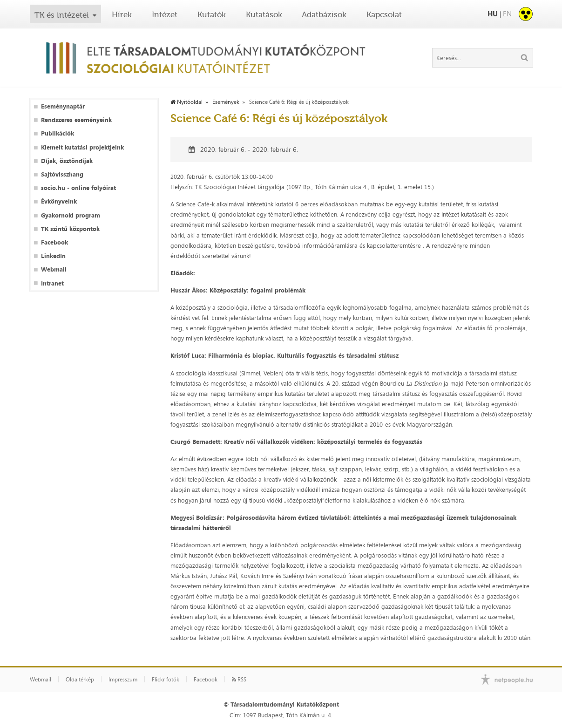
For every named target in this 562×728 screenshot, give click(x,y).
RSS (239, 680)
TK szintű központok (70, 229)
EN (507, 14)
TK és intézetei (62, 15)
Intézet (165, 14)
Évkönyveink (59, 201)
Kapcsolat (384, 14)
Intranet (52, 283)
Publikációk (58, 133)
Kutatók (212, 14)
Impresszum (123, 680)
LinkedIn (53, 256)
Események (226, 102)
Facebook (54, 242)
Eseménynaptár (63, 106)
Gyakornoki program (71, 215)
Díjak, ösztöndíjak (67, 161)
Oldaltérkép (80, 680)
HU (493, 14)
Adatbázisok (324, 14)
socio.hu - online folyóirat (78, 188)
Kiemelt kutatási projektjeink (82, 147)
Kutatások (264, 14)
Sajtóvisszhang (62, 174)
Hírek (122, 14)
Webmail (54, 269)
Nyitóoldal (186, 102)
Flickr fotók (166, 680)
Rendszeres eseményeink (76, 120)
